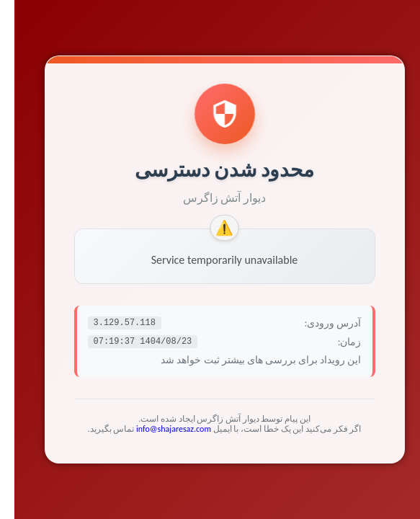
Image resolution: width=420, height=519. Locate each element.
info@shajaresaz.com (159, 429)
